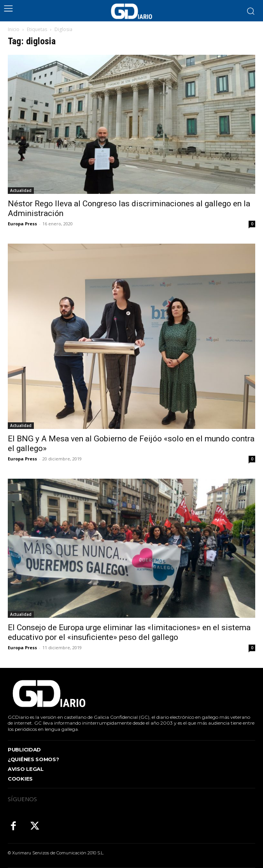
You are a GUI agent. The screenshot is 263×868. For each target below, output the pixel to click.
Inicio (14, 29)
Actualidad (21, 190)
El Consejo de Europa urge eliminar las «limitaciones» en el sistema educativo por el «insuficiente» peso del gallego (129, 632)
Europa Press (22, 224)
